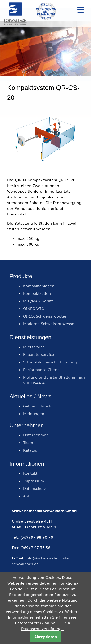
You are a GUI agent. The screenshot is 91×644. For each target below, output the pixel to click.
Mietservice (34, 347)
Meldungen (34, 414)
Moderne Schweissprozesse (49, 324)
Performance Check (41, 370)
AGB (27, 496)
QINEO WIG (34, 309)
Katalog (30, 450)
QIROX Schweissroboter (45, 316)
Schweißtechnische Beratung (50, 362)
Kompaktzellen (37, 293)
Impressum (34, 481)
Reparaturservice (39, 354)
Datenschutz (35, 488)
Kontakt (30, 473)
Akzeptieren (46, 637)
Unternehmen (36, 435)
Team (28, 443)
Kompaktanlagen (39, 286)
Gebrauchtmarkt (38, 406)
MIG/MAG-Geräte (39, 301)
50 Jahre (46, 11)
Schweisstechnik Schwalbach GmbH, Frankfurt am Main (15, 14)
